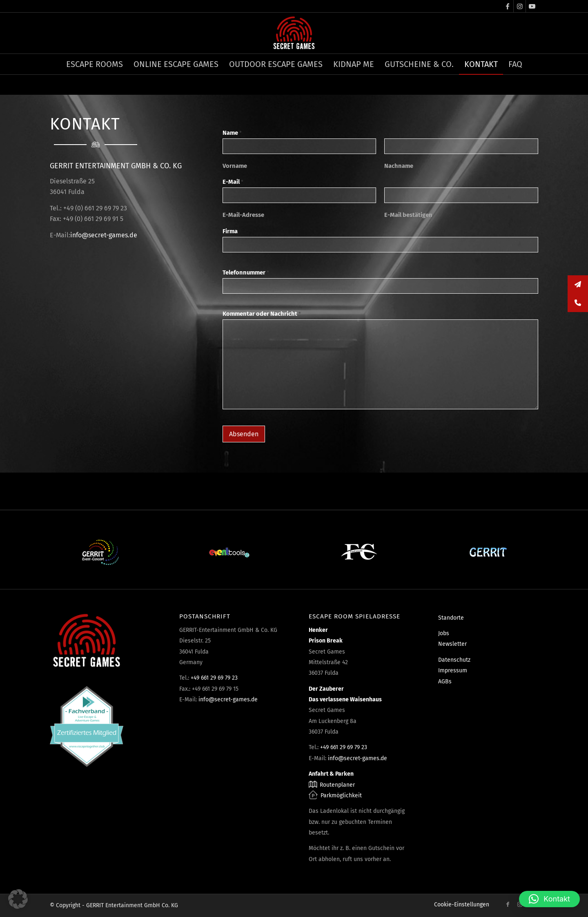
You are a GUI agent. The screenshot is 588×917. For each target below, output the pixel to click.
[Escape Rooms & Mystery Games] (294, 33)
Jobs (444, 633)
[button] (18, 899)
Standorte (451, 618)
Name (232, 133)
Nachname (399, 166)
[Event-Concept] (100, 552)
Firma (230, 231)
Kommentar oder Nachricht (262, 314)
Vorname (235, 166)
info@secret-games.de (104, 235)
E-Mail (233, 182)
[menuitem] (95, 64)
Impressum (453, 670)
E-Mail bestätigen (408, 215)
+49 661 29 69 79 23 (214, 678)
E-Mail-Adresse (243, 215)
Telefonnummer (246, 272)
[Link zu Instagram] (520, 6)
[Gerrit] (488, 552)
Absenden (244, 434)
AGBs (445, 682)
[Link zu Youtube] (532, 6)
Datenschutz (454, 660)
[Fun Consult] (359, 552)
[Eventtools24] (229, 552)
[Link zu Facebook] (507, 6)
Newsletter (452, 644)
